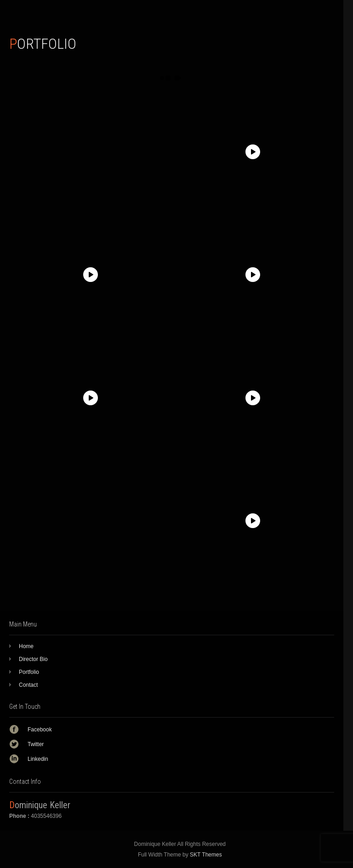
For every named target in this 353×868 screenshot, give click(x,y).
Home (26, 646)
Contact (28, 685)
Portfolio (29, 672)
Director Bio (33, 659)
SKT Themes (206, 855)
